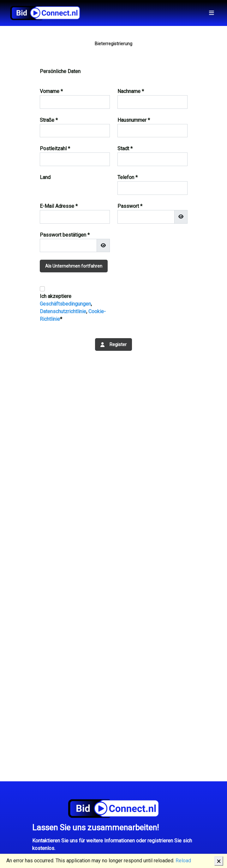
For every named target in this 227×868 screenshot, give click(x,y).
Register (114, 344)
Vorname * (51, 91)
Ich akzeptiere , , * (73, 308)
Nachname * (131, 91)
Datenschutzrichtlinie (63, 311)
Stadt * (125, 149)
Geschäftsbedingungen (65, 304)
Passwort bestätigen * (65, 235)
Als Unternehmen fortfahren (74, 266)
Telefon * (128, 177)
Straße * (49, 120)
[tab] (114, 270)
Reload (183, 861)
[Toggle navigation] (212, 13)
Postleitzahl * (55, 149)
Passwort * (130, 206)
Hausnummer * (134, 120)
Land (45, 177)
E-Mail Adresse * (59, 206)
